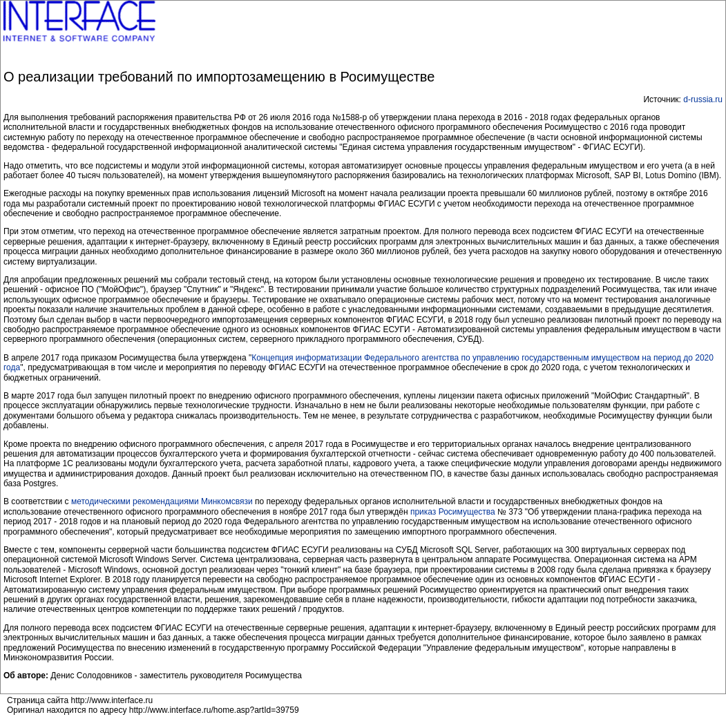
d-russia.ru (703, 99)
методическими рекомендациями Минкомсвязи (162, 501)
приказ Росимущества (453, 512)
